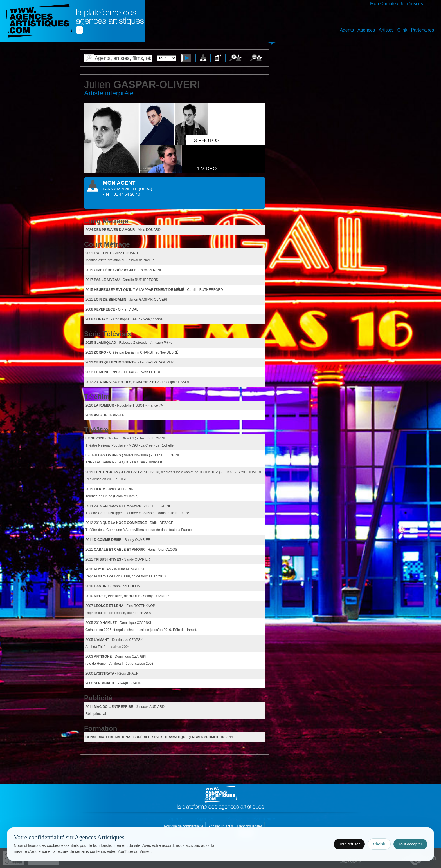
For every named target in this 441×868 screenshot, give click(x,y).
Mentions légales (250, 826)
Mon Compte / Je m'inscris (397, 4)
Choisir (379, 844)
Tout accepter (410, 844)
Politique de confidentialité (184, 826)
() (145, 189)
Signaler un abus (221, 826)
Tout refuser (349, 844)
